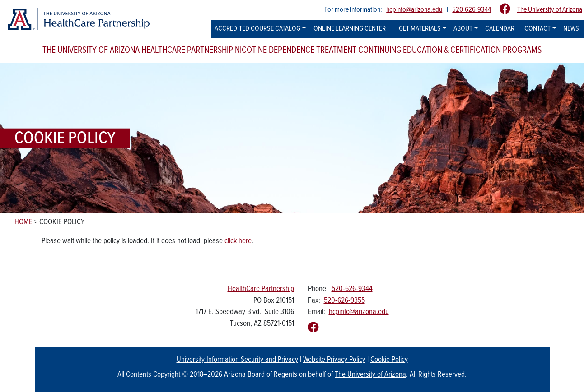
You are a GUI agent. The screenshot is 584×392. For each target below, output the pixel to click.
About (463, 29)
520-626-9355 (344, 301)
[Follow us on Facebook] (505, 10)
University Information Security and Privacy (237, 360)
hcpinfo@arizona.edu (414, 10)
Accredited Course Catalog (257, 29)
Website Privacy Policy (334, 360)
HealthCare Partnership (261, 289)
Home (23, 222)
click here (238, 241)
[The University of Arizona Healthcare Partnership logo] (78, 19)
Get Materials (420, 29)
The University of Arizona (550, 10)
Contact (537, 29)
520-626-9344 (472, 10)
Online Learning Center (350, 29)
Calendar (500, 29)
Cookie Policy (389, 360)
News (571, 29)
